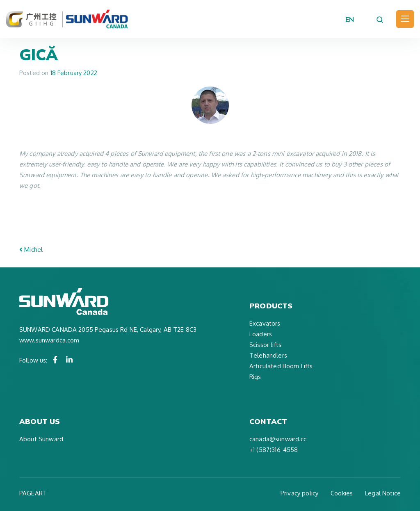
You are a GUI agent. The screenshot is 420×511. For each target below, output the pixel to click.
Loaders (261, 334)
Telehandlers (268, 355)
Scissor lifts (265, 345)
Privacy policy (299, 493)
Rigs (255, 377)
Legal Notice (383, 493)
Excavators (265, 323)
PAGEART (33, 493)
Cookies (342, 493)
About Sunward (41, 439)
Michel (31, 250)
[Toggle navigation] (405, 19)
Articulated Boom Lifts (281, 366)
